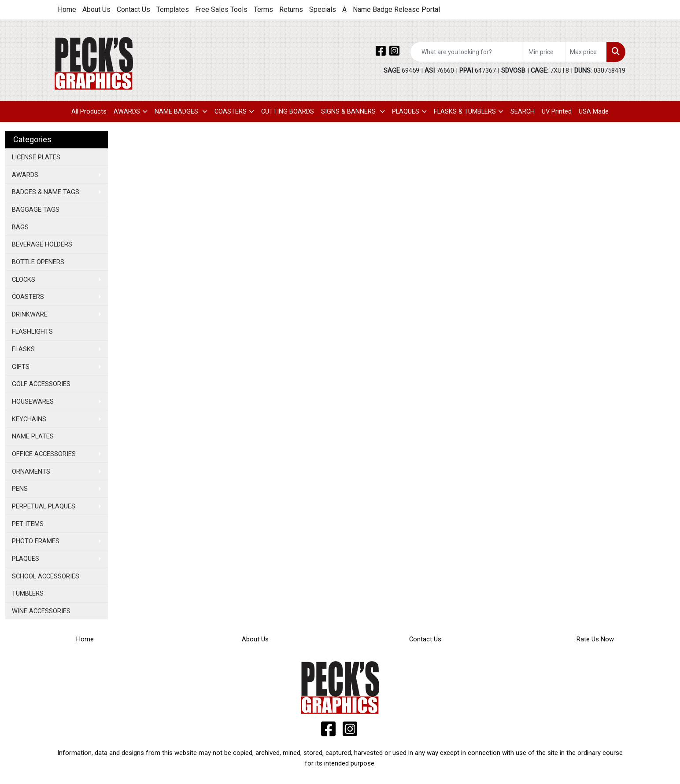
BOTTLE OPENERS (38, 262)
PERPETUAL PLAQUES (44, 506)
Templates (173, 9)
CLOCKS (24, 280)
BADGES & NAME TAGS (46, 192)
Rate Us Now (595, 639)
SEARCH (523, 111)
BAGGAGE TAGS (36, 210)
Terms (263, 9)
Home (67, 9)
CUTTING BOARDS (288, 111)
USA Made (594, 111)
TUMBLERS (28, 593)
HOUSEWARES (33, 401)
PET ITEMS (28, 524)
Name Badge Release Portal (396, 9)
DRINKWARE (30, 314)
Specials (323, 9)
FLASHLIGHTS (32, 331)
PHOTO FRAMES (36, 541)
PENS (20, 489)
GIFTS (21, 367)
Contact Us (133, 9)
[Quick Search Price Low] (545, 52)
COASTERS (231, 111)
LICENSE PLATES (36, 157)
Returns (291, 9)
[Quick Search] (467, 52)
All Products (89, 111)
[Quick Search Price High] (586, 52)
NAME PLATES (33, 436)
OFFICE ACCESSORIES (44, 454)
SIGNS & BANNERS (349, 111)
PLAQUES (406, 111)
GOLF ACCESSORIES (41, 384)
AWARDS (127, 111)
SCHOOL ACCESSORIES (46, 576)
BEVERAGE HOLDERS (42, 244)
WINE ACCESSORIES (41, 611)
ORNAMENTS (31, 471)
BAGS (20, 227)
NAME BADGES (177, 111)
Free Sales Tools (221, 9)
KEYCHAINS (29, 419)
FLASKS (23, 349)
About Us (96, 9)
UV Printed (557, 111)
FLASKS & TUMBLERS (465, 111)
